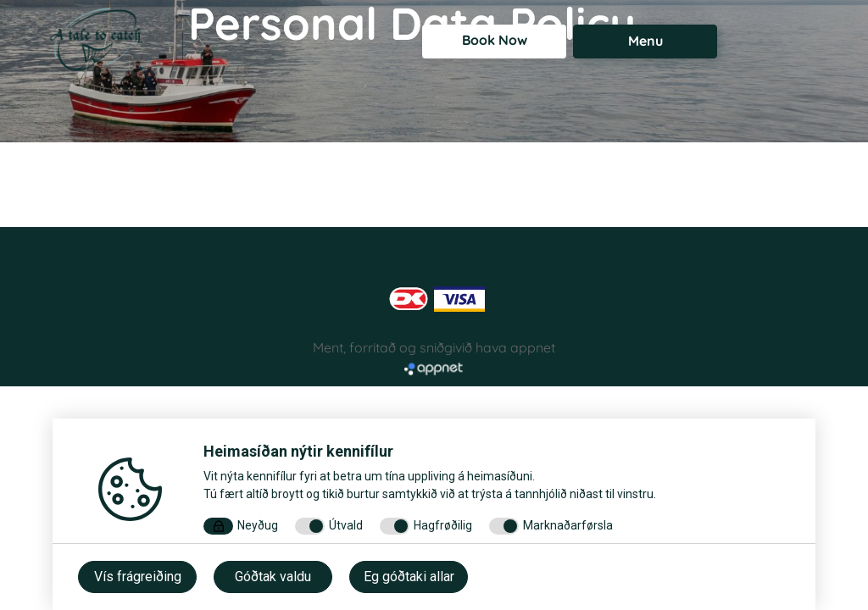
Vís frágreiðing (138, 577)
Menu (645, 41)
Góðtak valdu (273, 577)
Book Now (495, 40)
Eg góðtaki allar (409, 577)
